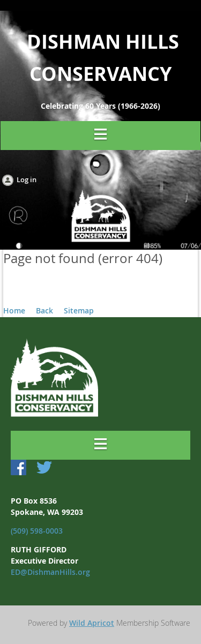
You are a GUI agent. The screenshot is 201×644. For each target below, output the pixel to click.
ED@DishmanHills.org (50, 572)
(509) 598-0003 (37, 531)
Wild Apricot (92, 623)
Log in (27, 179)
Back (44, 310)
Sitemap (79, 310)
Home (14, 310)
